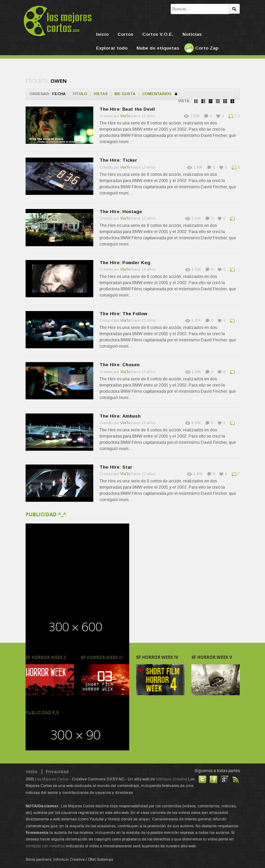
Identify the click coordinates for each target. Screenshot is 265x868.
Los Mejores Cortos (52, 779)
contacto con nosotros (45, 846)
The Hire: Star (116, 467)
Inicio (102, 34)
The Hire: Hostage (121, 212)
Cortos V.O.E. (158, 34)
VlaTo (125, 116)
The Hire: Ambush (120, 416)
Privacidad (57, 772)
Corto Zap (207, 48)
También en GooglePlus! (225, 779)
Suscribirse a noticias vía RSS (236, 779)
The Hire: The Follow (123, 314)
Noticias (192, 34)
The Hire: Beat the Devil (127, 109)
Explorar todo (112, 48)
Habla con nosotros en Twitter (202, 779)
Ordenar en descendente (176, 94)
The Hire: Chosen (120, 365)
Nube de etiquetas (158, 48)
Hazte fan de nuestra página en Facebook (214, 779)
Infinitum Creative (172, 779)
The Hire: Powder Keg (125, 263)
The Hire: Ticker (118, 160)
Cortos (125, 34)
